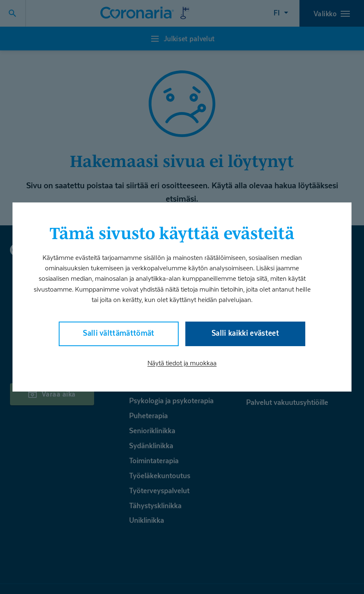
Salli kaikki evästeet (245, 333)
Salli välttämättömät (119, 333)
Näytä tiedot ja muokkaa (182, 363)
